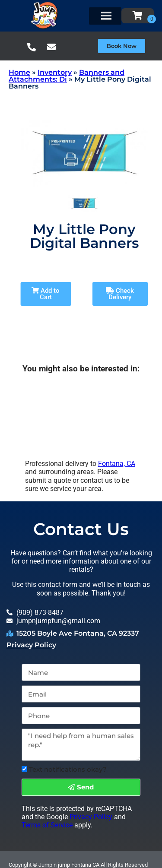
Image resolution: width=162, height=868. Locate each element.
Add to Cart (46, 294)
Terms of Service (47, 825)
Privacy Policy (31, 645)
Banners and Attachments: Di (67, 76)
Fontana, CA (117, 464)
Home (19, 72)
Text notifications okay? (68, 769)
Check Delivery (120, 294)
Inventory (55, 72)
